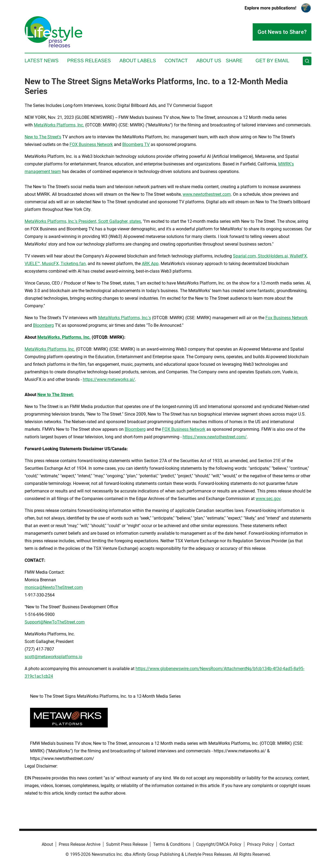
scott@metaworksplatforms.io (53, 657)
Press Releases (89, 61)
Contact (176, 61)
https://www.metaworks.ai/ (109, 379)
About (47, 844)
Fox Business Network (286, 318)
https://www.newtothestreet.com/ (215, 437)
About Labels (138, 61)
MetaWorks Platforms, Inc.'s (125, 318)
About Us (209, 61)
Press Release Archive (80, 844)
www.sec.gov (268, 499)
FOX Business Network (91, 144)
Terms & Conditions (172, 844)
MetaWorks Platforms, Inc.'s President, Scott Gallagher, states (83, 221)
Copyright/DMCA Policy (219, 844)
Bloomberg (43, 325)
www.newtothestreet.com (207, 194)
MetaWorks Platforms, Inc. (59, 125)
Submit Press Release (127, 844)
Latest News (42, 61)
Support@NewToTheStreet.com (55, 622)
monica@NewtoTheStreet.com (54, 587)
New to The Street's (43, 137)
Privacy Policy (260, 844)
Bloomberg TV (136, 144)
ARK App (150, 264)
